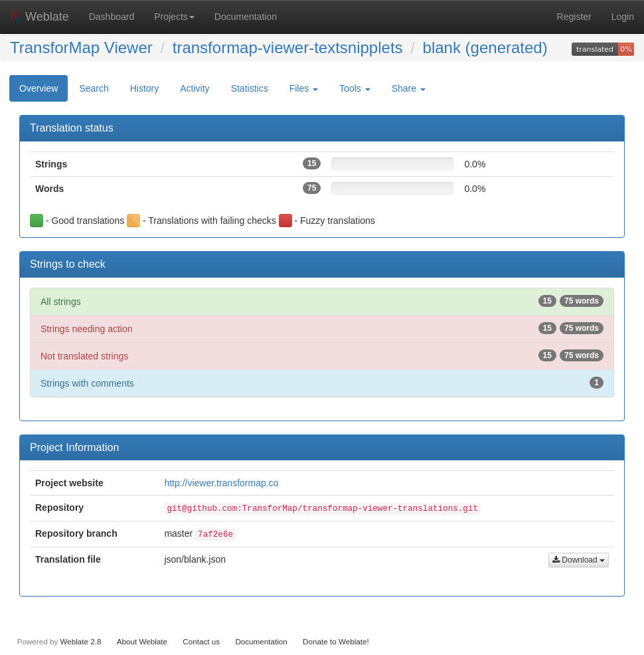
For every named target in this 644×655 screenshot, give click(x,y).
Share (409, 88)
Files (304, 88)
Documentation (246, 17)
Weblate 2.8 (80, 641)
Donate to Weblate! (336, 641)
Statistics (250, 88)
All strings (322, 301)
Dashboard (112, 17)
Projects (174, 17)
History (145, 88)
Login (623, 17)
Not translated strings (322, 355)
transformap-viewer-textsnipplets (288, 47)
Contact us (201, 641)
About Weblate (142, 641)
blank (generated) (485, 47)
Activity (195, 88)
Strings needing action (322, 328)
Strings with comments (322, 383)
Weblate (40, 17)
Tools (355, 88)
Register (574, 17)
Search (94, 88)
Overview (39, 88)
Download (579, 560)
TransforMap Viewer (81, 47)
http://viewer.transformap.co (221, 483)
